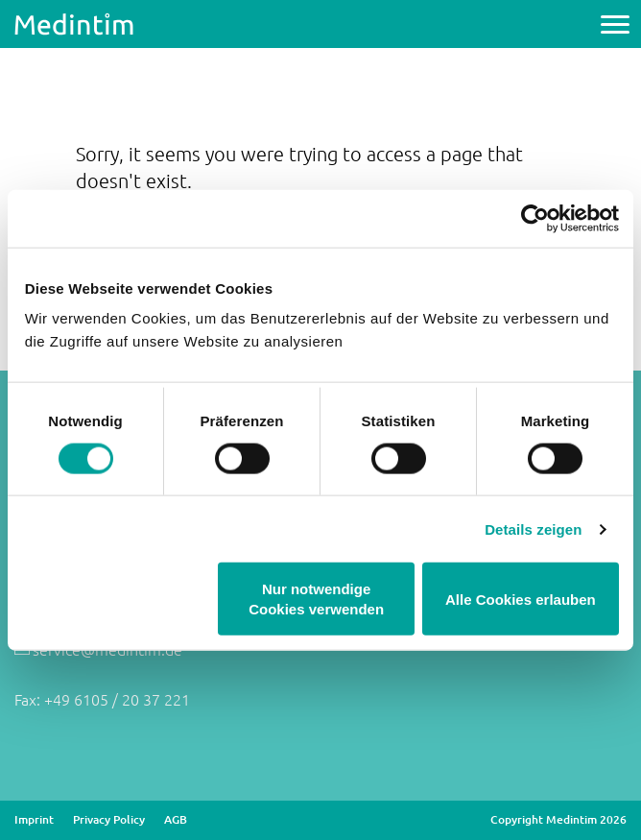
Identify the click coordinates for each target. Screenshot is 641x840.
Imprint (34, 820)
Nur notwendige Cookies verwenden (316, 599)
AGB (176, 820)
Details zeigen (533, 528)
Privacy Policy (109, 820)
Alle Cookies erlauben (521, 599)
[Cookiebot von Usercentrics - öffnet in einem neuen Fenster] (535, 218)
